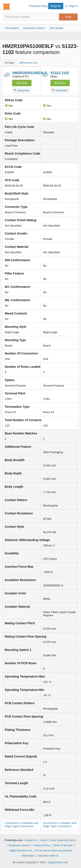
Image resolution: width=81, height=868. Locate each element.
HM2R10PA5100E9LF (29, 73)
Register (56, 6)
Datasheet (21, 90)
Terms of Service (63, 845)
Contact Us (31, 840)
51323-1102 (60, 73)
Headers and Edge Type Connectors (21, 825)
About (44, 840)
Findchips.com (7, 7)
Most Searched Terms (63, 840)
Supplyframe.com (58, 862)
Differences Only (28, 63)
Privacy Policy (42, 845)
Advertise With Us (48, 856)
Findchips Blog (38, 6)
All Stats (10, 63)
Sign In (74, 6)
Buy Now (22, 83)
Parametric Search (19, 845)
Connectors (12, 823)
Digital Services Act (20, 851)
